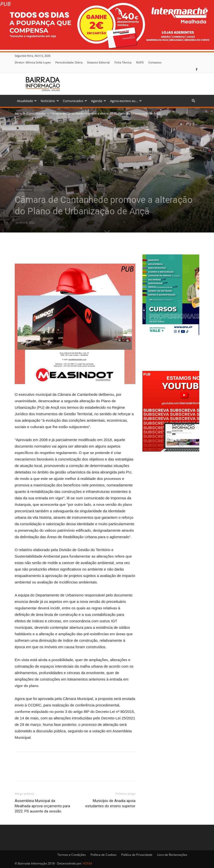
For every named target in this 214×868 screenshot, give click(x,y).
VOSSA (88, 863)
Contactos (155, 62)
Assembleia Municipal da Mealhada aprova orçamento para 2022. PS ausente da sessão (42, 806)
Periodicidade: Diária (69, 62)
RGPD (140, 62)
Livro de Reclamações (172, 855)
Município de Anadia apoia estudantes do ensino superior (110, 803)
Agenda (99, 101)
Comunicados (75, 101)
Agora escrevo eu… (126, 101)
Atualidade (27, 101)
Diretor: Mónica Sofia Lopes (33, 62)
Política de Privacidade (137, 855)
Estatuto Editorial (99, 62)
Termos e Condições (72, 855)
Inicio (18, 113)
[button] (193, 101)
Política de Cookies (104, 855)
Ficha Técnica (123, 62)
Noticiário (50, 101)
